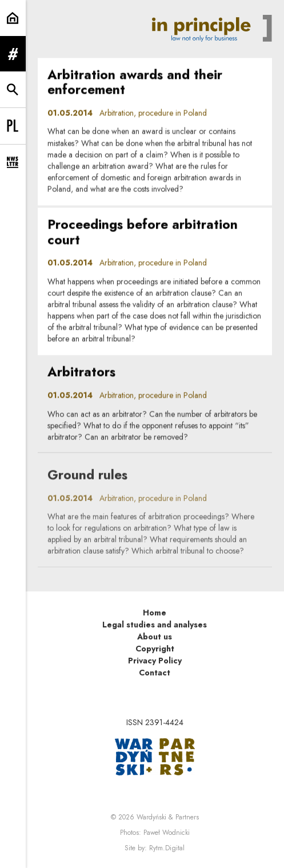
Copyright (155, 649)
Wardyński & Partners (168, 817)
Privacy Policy (155, 661)
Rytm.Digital (167, 848)
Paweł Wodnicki (167, 833)
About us (155, 637)
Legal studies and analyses (155, 625)
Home (155, 613)
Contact (155, 673)
